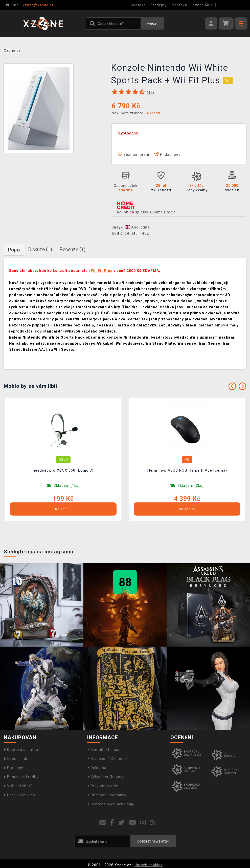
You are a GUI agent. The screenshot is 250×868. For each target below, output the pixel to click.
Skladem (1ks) (67, 486)
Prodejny (158, 5)
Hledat (152, 23)
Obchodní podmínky (107, 795)
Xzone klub (16, 759)
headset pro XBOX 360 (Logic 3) (63, 470)
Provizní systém (104, 786)
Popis (14, 250)
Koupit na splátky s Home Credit (146, 212)
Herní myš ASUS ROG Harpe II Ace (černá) (187, 470)
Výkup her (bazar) (105, 777)
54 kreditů (154, 113)
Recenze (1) (72, 249)
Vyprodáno (128, 133)
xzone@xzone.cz (30, 5)
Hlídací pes (167, 155)
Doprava (179, 5)
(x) (151, 93)
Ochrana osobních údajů (111, 804)
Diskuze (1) (40, 249)
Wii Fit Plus (102, 271)
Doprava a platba (21, 750)
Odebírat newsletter (153, 841)
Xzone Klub (203, 5)
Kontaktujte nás (103, 750)
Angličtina (137, 227)
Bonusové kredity (21, 777)
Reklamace (99, 768)
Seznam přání (134, 155)
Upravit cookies (19, 795)
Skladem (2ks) (191, 486)
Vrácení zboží (18, 786)
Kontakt (138, 5)
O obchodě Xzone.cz (107, 759)
